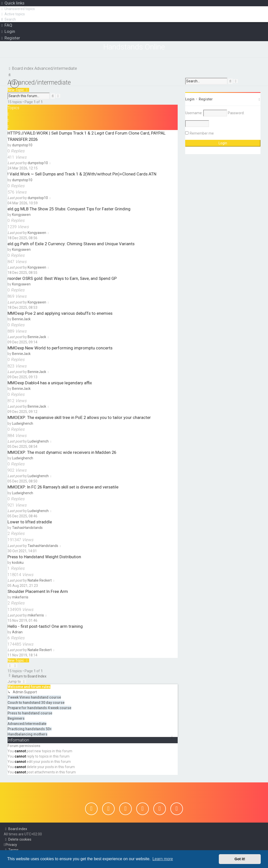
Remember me (202, 133)
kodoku (18, 562)
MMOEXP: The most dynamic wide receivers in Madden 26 (62, 452)
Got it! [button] (240, 859)
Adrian (17, 632)
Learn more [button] (163, 859)
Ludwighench (23, 423)
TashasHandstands (27, 527)
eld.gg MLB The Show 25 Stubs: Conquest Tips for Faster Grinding (69, 209)
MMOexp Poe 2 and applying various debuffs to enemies (60, 313)
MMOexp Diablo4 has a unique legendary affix (50, 383)
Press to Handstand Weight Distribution (44, 556)
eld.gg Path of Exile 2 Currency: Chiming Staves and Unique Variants (71, 243)
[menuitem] (17, 9)
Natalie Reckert (40, 580)
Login (190, 99)
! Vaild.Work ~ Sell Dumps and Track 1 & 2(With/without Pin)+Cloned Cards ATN (82, 174)
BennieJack (21, 319)
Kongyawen (21, 214)
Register (206, 99)
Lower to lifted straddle (30, 522)
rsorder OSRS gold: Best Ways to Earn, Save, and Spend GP (62, 278)
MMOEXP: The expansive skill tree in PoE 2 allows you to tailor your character (79, 417)
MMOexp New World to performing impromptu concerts (60, 348)
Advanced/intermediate (39, 82)
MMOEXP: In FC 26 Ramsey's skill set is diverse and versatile (63, 487)
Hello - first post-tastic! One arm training (45, 626)
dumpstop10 (22, 145)
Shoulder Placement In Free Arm (38, 591)
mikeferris (20, 597)
